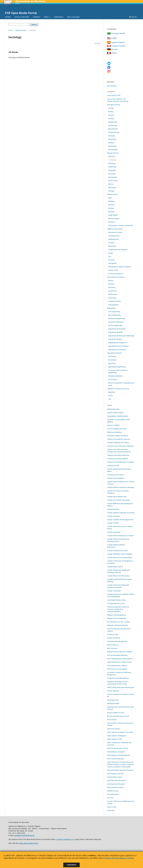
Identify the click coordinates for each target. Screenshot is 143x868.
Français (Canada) (116, 46)
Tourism (111, 243)
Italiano (112, 53)
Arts (110, 399)
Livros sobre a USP (114, 95)
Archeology (112, 167)
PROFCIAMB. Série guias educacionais (120, 687)
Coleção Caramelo (113, 516)
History (111, 184)
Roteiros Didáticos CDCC (116, 713)
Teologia (111, 191)
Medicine (111, 201)
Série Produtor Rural (115, 777)
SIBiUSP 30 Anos (113, 791)
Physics (111, 280)
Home (11, 30)
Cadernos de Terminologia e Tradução (121, 462)
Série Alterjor (112, 720)
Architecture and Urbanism (118, 250)
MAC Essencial (112, 648)
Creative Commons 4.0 (65, 839)
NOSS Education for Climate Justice (120, 662)
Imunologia (112, 146)
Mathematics (113, 294)
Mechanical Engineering (117, 318)
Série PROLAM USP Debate (117, 780)
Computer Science (115, 301)
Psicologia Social (113, 700)
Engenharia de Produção (117, 329)
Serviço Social (113, 270)
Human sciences (21, 30)
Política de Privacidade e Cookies (119, 858)
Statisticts (37, 17)
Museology (112, 246)
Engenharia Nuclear (115, 339)
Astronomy (112, 298)
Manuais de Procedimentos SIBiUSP (120, 652)
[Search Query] (19, 24)
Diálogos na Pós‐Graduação (117, 618)
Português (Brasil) (116, 33)
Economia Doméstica (116, 274)
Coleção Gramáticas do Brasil (117, 550)
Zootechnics (112, 360)
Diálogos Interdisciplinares (117, 615)
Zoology (111, 118)
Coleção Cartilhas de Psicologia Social (120, 520)
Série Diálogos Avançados (116, 752)
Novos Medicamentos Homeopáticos (120, 659)
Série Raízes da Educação (116, 784)
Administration (114, 239)
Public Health (113, 215)
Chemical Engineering (116, 322)
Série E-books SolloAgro (116, 759)
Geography (112, 170)
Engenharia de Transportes (118, 343)
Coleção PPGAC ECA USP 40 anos (118, 576)
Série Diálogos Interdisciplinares (119, 755)
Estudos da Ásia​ (113, 634)
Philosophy (112, 187)
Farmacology (113, 125)
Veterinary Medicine (115, 376)
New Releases (112, 86)
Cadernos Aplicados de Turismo (118, 443)
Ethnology (112, 163)
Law (110, 256)
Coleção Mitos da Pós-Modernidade (120, 557)
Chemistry (112, 287)
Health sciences (113, 194)
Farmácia (111, 222)
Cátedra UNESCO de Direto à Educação (121, 487)
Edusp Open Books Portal (28, 843)
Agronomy (112, 363)
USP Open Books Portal (21, 13)
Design (111, 253)
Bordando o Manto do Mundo (118, 436)
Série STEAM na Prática (115, 787)
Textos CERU (112, 807)
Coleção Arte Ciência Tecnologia (118, 500)
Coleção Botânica (113, 509)
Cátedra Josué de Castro (116, 475)
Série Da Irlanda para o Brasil (117, 748)
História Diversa (113, 645)
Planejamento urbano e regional (120, 267)
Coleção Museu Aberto (115, 567)
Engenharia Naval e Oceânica (118, 346)
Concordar (71, 865)
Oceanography (113, 305)
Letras (110, 395)
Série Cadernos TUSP (114, 739)
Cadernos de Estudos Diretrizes (118, 455)
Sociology (113, 160)
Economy (111, 260)
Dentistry (111, 205)
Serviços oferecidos (22, 17)
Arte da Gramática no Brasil (117, 429)
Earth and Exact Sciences (116, 277)
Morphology (113, 122)
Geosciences (112, 291)
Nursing (111, 208)
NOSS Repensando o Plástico (117, 665)
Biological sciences (114, 105)
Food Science (113, 379)
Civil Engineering (114, 312)
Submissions (59, 17)
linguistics (112, 392)
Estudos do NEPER (114, 638)
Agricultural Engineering (117, 367)
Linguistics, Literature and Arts (118, 389)
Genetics (111, 115)
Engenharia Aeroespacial (117, 349)
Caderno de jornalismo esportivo (119, 439)
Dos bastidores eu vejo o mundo (118, 622)
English (112, 38)
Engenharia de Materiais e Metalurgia (121, 336)
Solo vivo (110, 798)
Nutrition (112, 212)
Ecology (111, 108)
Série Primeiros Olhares (116, 774)
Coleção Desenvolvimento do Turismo (121, 536)
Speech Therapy (114, 218)
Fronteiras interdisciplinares (117, 641)
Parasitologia (113, 149)
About (46, 17)
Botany (111, 112)
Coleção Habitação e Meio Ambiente (120, 554)
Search (133, 17)
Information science (115, 232)
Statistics (111, 284)
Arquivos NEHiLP (113, 425)
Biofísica (111, 143)
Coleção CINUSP (113, 523)
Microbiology (113, 129)
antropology (113, 177)
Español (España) (116, 42)
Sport (110, 198)
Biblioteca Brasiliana (114, 432)
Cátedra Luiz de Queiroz (116, 478)
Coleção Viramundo (114, 591)
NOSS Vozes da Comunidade (117, 669)
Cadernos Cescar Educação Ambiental (120, 446)
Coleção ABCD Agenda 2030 (117, 497)
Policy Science (113, 181)
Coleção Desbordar (114, 532)
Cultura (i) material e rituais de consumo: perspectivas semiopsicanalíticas (118, 609)
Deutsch (112, 49)
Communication (114, 236)
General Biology (114, 132)
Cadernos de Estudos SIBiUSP (118, 459)
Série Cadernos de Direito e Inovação (120, 732)
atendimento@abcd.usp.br (24, 835)
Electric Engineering (115, 325)
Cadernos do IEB (113, 466)
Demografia (112, 263)
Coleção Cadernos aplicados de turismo (121, 513)
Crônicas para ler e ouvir (116, 603)
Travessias (111, 810)
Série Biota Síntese (114, 729)
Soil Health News (113, 794)
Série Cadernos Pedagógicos (117, 736)
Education (112, 156)
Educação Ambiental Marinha (118, 625)
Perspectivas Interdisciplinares (118, 678)
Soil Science (112, 356)
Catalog (8, 17)
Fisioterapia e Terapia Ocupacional (120, 225)
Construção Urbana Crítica (116, 600)
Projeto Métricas (113, 691)
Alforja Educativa (113, 409)
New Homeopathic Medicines (117, 655)
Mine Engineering (114, 315)
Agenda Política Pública (115, 413)
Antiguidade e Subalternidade (118, 416)
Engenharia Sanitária (116, 332)
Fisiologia (112, 136)
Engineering (111, 308)
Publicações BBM (113, 703)
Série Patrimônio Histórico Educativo (120, 770)
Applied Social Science (115, 229)
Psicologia (112, 174)
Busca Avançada (73, 17)
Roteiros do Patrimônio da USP (118, 716)
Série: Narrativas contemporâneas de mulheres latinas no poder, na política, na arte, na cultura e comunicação (121, 764)
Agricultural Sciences (115, 353)
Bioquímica (112, 139)
